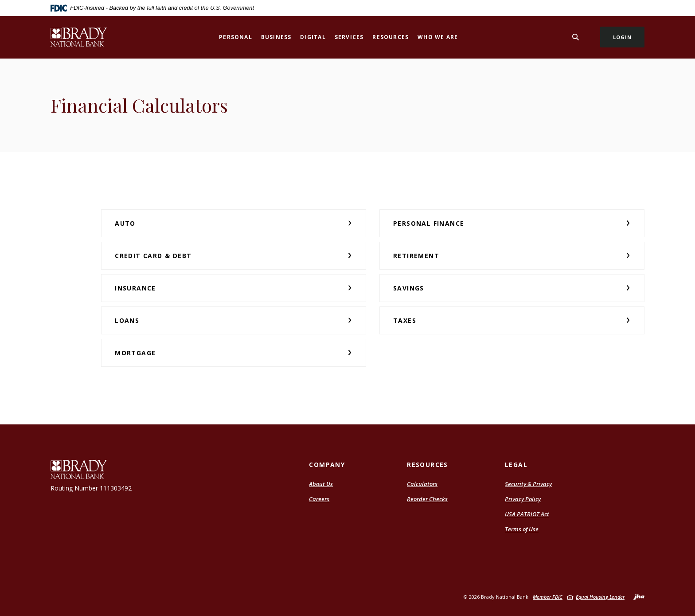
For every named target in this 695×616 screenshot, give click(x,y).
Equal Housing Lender (600, 597)
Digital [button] (313, 37)
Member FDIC (548, 597)
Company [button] (327, 465)
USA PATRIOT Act (527, 514)
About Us (321, 484)
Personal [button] (236, 37)
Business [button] (276, 37)
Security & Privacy (528, 484)
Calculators (422, 484)
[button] (234, 223)
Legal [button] (516, 465)
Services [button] (349, 37)
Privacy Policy (523, 499)
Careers (319, 499)
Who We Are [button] (438, 37)
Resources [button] (390, 37)
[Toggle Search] (576, 37)
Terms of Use (522, 529)
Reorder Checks (427, 499)
